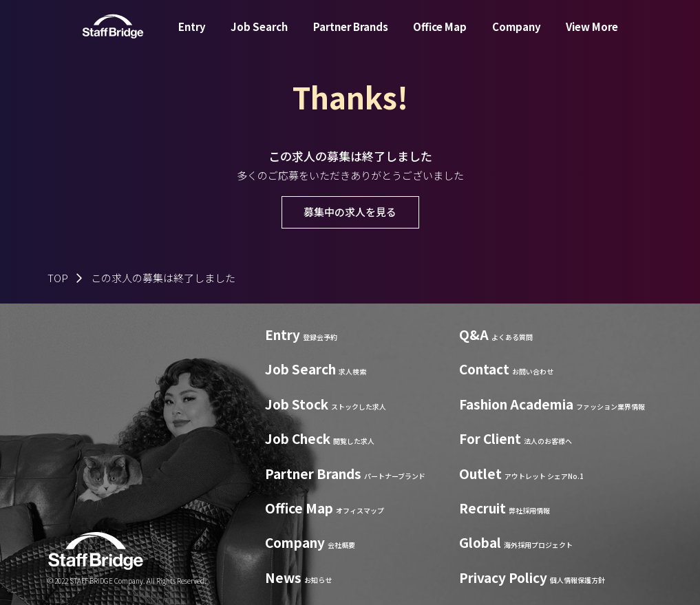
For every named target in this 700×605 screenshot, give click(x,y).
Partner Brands (351, 37)
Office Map (440, 37)
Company (517, 37)
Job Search (259, 37)
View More (592, 37)
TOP (58, 278)
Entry (192, 37)
